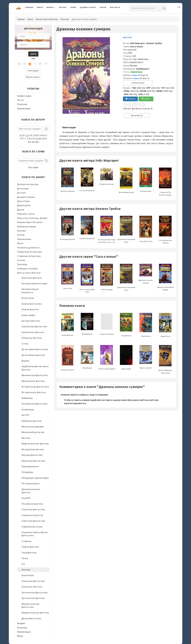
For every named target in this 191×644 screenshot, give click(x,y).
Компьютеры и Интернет (30, 222)
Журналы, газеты (26, 214)
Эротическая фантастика (35, 592)
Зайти (33, 54)
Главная (29, 7)
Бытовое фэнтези (31, 321)
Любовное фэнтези (32, 421)
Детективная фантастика (35, 349)
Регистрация (33, 71)
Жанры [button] (50, 7)
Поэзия (21, 235)
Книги (40, 7)
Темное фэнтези (30, 547)
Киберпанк (27, 398)
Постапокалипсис (31, 483)
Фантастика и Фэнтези (47, 19)
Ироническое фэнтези (33, 381)
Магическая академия (33, 427)
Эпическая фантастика (33, 581)
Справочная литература (29, 252)
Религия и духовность (29, 248)
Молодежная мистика (33, 449)
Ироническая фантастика (35, 375)
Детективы (23, 189)
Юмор (20, 636)
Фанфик (21, 623)
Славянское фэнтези (32, 515)
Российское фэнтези (32, 504)
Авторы (63, 7)
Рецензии (22, 104)
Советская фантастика (33, 521)
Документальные (26, 197)
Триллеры (22, 264)
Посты (20, 100)
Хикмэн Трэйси (154, 43)
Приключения (24, 239)
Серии (73, 7)
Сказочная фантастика (33, 509)
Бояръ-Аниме (28, 315)
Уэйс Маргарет (138, 43)
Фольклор (22, 628)
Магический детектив (33, 432)
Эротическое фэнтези (33, 598)
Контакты (115, 7)
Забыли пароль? (33, 77)
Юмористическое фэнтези (35, 613)
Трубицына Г (143, 69)
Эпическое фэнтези (32, 587)
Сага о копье (136, 46)
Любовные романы (27, 227)
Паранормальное (30, 466)
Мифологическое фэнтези (35, 444)
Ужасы (25, 558)
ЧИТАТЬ (146, 99)
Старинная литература (29, 256)
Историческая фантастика (35, 387)
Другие (21, 210)
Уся (23, 564)
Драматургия (24, 205)
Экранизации (24, 108)
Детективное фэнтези (33, 355)
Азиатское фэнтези (32, 278)
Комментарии (24, 96)
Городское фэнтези (32, 338)
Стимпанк (27, 541)
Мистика (26, 438)
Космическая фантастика (35, 404)
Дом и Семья (23, 201)
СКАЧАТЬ (130, 99)
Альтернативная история (34, 283)
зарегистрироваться (75, 403)
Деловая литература (28, 184)
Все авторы (33, 142)
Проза (20, 243)
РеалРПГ (26, 498)
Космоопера (28, 409)
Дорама (25, 361)
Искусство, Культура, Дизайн (32, 218)
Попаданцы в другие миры (35, 478)
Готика (25, 344)
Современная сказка (32, 527)
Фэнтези (65, 19)
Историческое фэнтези (34, 392)
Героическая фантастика (34, 326)
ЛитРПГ (26, 415)
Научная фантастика (32, 455)
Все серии (33, 167)
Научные (21, 231)
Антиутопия (28, 298)
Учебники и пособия (27, 269)
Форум (103, 7)
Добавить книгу (88, 7)
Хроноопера (28, 575)
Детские (21, 193)
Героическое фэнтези (33, 332)
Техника (21, 260)
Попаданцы (27, 472)
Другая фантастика (31, 618)
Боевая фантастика (32, 304)
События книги (138, 83)
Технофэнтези (29, 553)
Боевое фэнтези (30, 309)
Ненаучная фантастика (33, 461)
